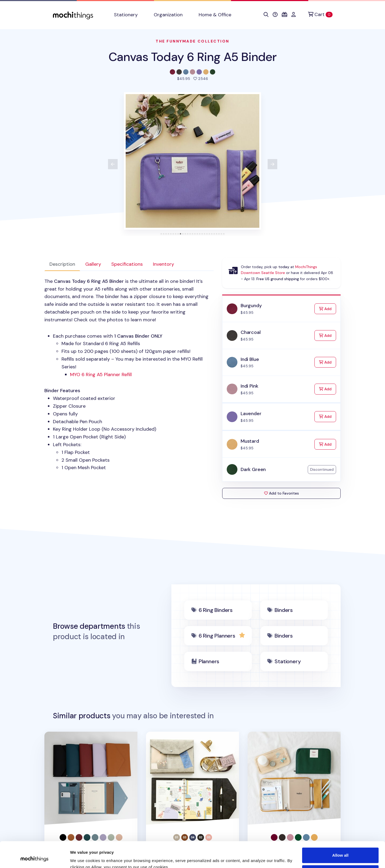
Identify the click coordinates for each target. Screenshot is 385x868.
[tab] (161, 234)
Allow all (340, 831)
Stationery (288, 661)
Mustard (250, 441)
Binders (284, 610)
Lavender (251, 414)
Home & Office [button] (215, 15)
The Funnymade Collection (192, 41)
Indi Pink (249, 386)
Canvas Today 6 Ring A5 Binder (193, 57)
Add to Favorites (282, 493)
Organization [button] (168, 15)
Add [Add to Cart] (328, 308)
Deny (340, 848)
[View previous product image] (113, 164)
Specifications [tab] (127, 264)
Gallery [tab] (93, 264)
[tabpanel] (129, 375)
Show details (82, 857)
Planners (209, 661)
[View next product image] (272, 164)
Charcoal (251, 332)
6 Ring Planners (217, 636)
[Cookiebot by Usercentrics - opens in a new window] (35, 858)
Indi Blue (250, 359)
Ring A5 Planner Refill (101, 375)
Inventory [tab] (163, 264)
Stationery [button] (126, 15)
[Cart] (320, 15)
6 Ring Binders (216, 610)
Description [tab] (62, 264)
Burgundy (251, 306)
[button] (266, 15)
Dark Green (253, 469)
